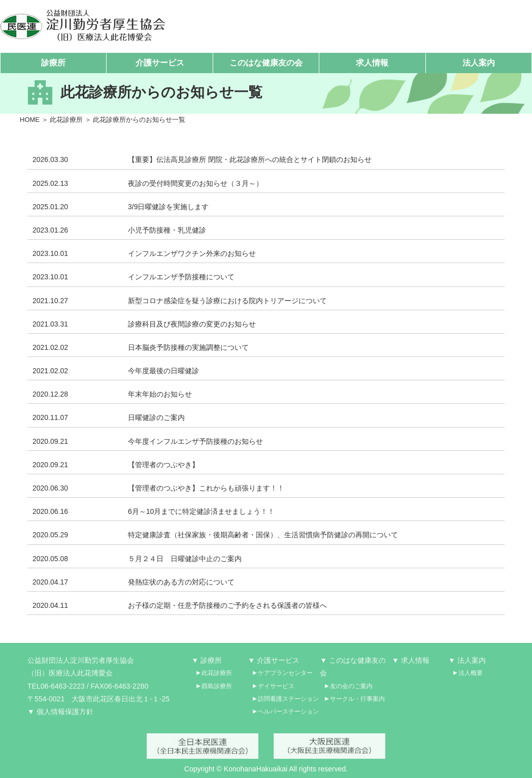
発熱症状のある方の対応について (181, 582)
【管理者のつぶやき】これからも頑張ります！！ (206, 489)
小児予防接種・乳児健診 (167, 230)
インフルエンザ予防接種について (181, 277)
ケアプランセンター (285, 677)
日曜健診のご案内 (156, 418)
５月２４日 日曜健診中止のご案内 (185, 559)
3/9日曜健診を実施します (168, 207)
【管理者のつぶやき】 (163, 465)
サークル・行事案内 (357, 702)
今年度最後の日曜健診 (163, 371)
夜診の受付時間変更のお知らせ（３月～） (195, 183)
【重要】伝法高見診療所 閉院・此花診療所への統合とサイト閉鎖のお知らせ (250, 160)
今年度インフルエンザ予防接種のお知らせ (195, 441)
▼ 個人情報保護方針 (60, 716)
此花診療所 (66, 120)
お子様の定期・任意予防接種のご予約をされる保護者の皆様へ (227, 605)
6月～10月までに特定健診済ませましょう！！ (201, 512)
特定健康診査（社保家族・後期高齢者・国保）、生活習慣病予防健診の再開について (263, 535)
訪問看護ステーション (288, 702)
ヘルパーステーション (288, 716)
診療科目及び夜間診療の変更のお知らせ (192, 324)
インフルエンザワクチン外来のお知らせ (192, 254)
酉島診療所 (217, 690)
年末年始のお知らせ (160, 395)
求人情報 (372, 63)
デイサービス (276, 690)
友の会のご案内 (351, 690)
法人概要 (471, 677)
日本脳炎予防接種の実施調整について (188, 347)
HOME (30, 120)
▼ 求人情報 (411, 664)
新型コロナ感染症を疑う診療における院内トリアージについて (227, 301)
